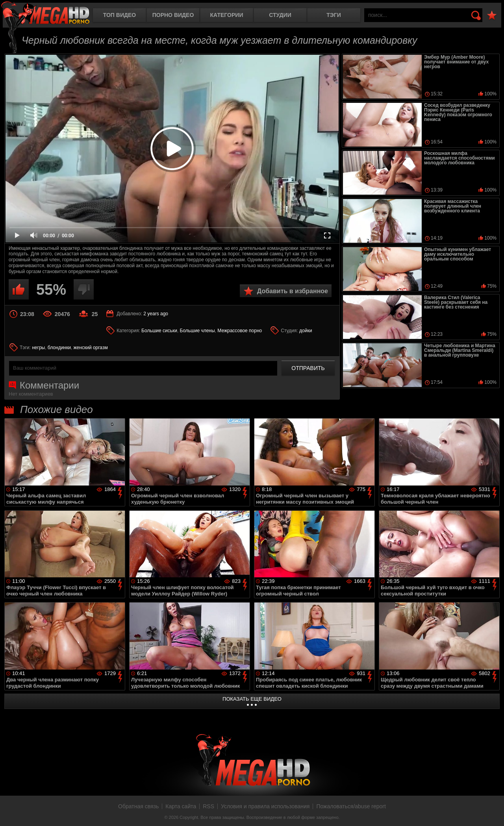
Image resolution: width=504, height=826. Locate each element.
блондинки (59, 348)
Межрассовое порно (240, 331)
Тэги (334, 15)
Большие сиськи (159, 331)
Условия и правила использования (265, 806)
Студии (280, 15)
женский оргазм (91, 348)
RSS (208, 806)
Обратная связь (138, 806)
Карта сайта (181, 806)
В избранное (492, 16)
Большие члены (197, 331)
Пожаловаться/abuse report (351, 806)
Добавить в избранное (293, 291)
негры (38, 348)
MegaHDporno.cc (45, 14)
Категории (227, 15)
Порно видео (173, 15)
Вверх (492, 811)
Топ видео (120, 15)
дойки (306, 331)
